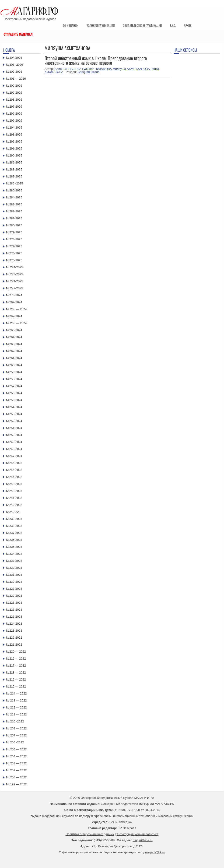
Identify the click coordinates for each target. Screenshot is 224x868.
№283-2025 (14, 204)
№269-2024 (14, 302)
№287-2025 (14, 176)
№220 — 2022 (16, 652)
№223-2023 (14, 631)
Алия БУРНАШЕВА (68, 69)
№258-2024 (14, 379)
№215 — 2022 (16, 686)
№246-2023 (14, 463)
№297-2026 (14, 107)
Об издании (71, 25)
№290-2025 (14, 155)
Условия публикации (101, 25)
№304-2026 (14, 58)
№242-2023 (14, 491)
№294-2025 (14, 128)
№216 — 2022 (16, 679)
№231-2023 (14, 575)
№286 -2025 (15, 183)
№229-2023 (14, 596)
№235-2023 (14, 547)
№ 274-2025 (15, 267)
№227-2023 (14, 589)
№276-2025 (14, 253)
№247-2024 (14, 456)
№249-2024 (14, 442)
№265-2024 (14, 330)
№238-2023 (14, 526)
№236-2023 (14, 540)
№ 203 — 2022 (16, 763)
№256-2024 (14, 393)
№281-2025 (14, 218)
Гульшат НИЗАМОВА (97, 69)
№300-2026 (14, 86)
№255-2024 (14, 400)
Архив (188, 25)
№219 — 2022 (16, 659)
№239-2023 (14, 519)
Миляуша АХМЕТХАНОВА (131, 69)
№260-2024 (14, 365)
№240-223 (13, 512)
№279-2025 (14, 232)
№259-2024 (14, 372)
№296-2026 (14, 114)
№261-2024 (14, 358)
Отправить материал (18, 34)
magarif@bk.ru (142, 840)
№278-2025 (14, 239)
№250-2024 (14, 435)
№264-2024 (14, 337)
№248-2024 (14, 449)
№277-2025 (14, 246)
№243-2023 (14, 484)
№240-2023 (14, 505)
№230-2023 (14, 582)
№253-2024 (14, 414)
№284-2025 (14, 197)
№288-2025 (14, 169)
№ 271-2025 (15, 281)
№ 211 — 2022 (16, 714)
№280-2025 (14, 225)
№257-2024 (14, 386)
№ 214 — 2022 (16, 693)
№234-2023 (14, 554)
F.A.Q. (173, 25)
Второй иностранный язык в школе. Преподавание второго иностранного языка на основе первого (96, 60)
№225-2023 (14, 617)
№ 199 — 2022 (16, 784)
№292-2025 (14, 141)
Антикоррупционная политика (138, 834)
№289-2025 (14, 162)
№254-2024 (14, 407)
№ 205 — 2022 (16, 749)
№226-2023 (14, 610)
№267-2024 (14, 316)
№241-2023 (14, 498)
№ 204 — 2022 (16, 756)
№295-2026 (14, 121)
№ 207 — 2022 (16, 735)
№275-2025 (14, 260)
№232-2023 (14, 568)
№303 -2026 (15, 65)
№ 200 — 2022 (16, 777)
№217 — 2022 (16, 665)
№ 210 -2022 (15, 721)
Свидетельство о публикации (142, 25)
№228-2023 (14, 603)
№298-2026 (14, 100)
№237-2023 (14, 533)
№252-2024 (14, 421)
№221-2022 (14, 645)
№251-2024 (14, 428)
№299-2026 (14, 93)
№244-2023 (14, 477)
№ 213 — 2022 (16, 700)
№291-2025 (14, 148)
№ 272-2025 (15, 288)
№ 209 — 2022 (16, 728)
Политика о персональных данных (90, 834)
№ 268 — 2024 (16, 309)
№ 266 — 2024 (16, 323)
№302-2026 (14, 72)
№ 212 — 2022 (16, 707)
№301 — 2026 (16, 79)
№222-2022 (14, 638)
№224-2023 (14, 624)
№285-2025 (14, 190)
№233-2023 (14, 561)
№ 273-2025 (15, 274)
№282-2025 (14, 211)
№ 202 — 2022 (16, 770)
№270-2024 (14, 295)
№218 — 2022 (16, 672)
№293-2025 (14, 134)
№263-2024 (14, 344)
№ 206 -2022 (15, 742)
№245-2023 (14, 470)
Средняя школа (88, 72)
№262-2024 (14, 351)
